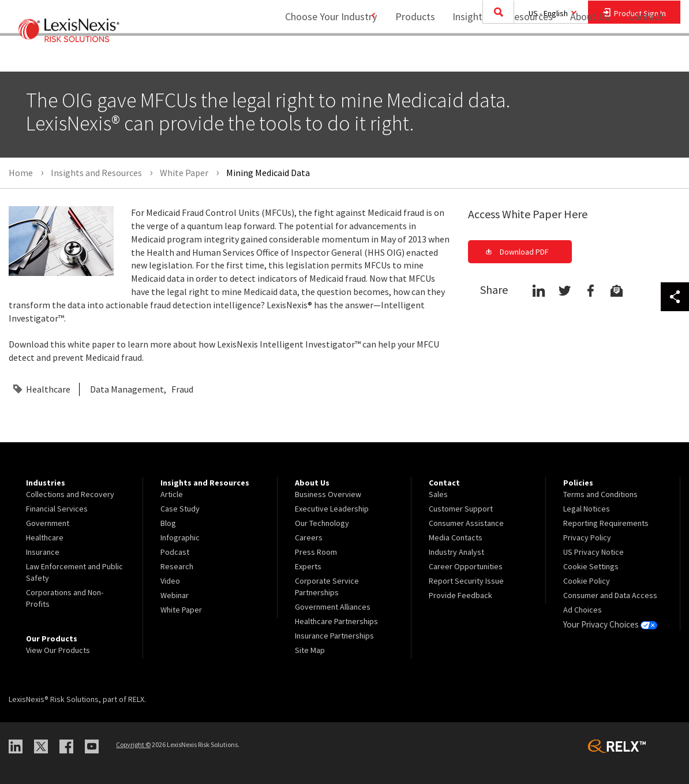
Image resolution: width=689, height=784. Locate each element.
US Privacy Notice (593, 552)
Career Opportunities (466, 566)
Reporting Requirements (606, 523)
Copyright (133, 744)
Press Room (316, 552)
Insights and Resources (495, 55)
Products (408, 55)
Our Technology (322, 523)
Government (48, 523)
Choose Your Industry (316, 55)
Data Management (127, 389)
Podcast (175, 552)
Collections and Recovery (70, 494)
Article (172, 494)
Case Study (180, 509)
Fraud (182, 389)
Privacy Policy (587, 537)
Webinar (175, 595)
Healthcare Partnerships (336, 621)
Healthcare (48, 389)
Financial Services (57, 509)
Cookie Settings (591, 566)
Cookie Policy (587, 581)
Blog (168, 523)
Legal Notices (587, 509)
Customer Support (461, 509)
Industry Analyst (456, 552)
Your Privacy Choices (608, 624)
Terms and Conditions (600, 494)
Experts (308, 566)
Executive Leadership (332, 509)
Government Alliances (333, 607)
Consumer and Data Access (610, 595)
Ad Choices (583, 610)
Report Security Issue (466, 581)
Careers (309, 537)
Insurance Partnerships (334, 636)
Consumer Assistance (466, 523)
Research (177, 566)
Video (170, 581)
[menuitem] (408, 56)
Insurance (43, 552)
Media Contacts (456, 537)
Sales (438, 494)
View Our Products (58, 650)
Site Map (310, 650)
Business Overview (328, 494)
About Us (583, 55)
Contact (646, 55)
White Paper (181, 610)
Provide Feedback (460, 595)
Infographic (180, 537)
